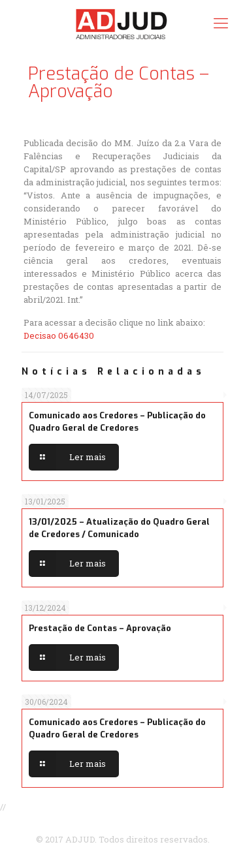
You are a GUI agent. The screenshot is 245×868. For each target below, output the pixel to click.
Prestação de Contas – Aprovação (100, 628)
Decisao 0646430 (59, 335)
